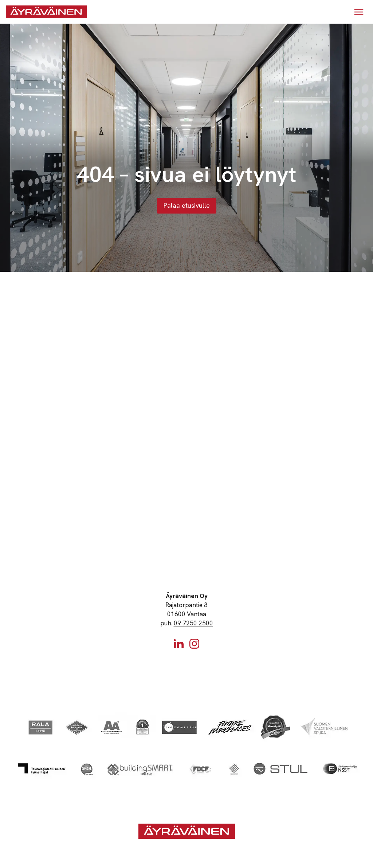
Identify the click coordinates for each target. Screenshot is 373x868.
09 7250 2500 (193, 623)
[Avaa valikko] (359, 12)
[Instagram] (194, 644)
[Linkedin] (179, 644)
